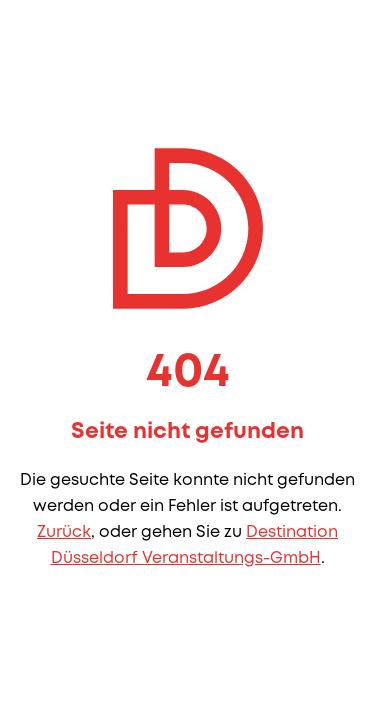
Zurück (64, 532)
